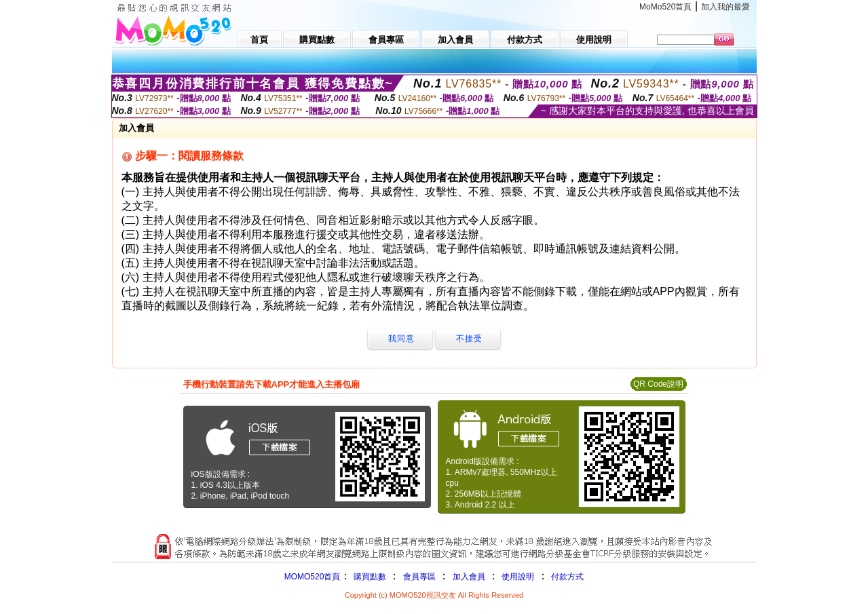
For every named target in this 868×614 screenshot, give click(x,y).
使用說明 (518, 577)
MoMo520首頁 (665, 7)
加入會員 (469, 577)
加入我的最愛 (725, 7)
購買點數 (368, 577)
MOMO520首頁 (313, 577)
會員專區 (419, 577)
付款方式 (567, 577)
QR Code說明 (658, 384)
